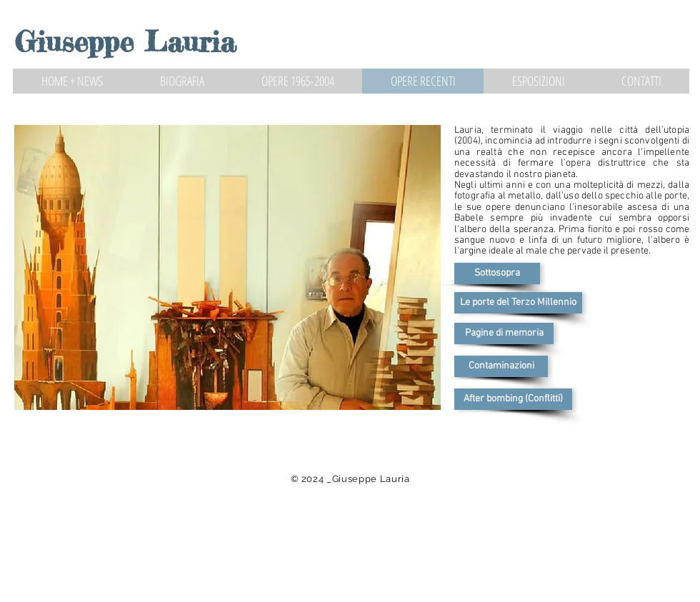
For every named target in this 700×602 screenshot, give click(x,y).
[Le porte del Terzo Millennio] (518, 303)
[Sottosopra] (497, 274)
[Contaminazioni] (501, 366)
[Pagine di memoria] (504, 333)
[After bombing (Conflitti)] (513, 399)
